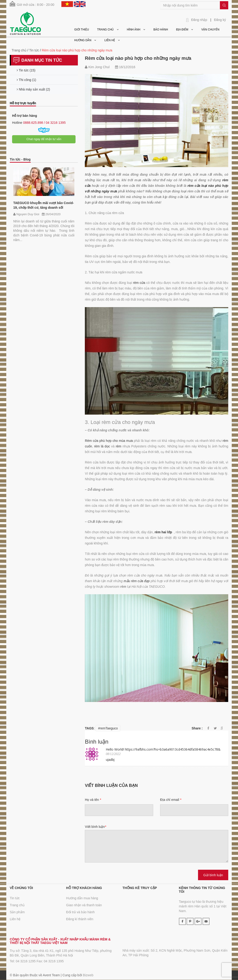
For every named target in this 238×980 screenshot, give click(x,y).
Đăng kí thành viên (80, 919)
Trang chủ (19, 50)
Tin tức (34, 50)
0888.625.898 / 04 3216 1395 (44, 123)
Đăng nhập (199, 20)
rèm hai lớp (163, 532)
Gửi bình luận (213, 875)
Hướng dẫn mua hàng (82, 898)
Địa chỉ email (171, 800)
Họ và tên (93, 800)
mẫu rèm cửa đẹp (137, 581)
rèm (119, 446)
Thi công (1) (26, 80)
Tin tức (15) (26, 70)
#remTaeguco (108, 728)
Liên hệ (15, 919)
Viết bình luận (95, 827)
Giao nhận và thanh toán (84, 905)
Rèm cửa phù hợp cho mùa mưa (109, 441)
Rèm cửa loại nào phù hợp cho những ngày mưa (138, 58)
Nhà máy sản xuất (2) (33, 89)
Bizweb (88, 975)
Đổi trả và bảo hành (81, 912)
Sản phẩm (17, 912)
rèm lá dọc (102, 446)
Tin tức (15, 898)
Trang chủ (17, 905)
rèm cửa (140, 283)
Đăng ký (220, 20)
